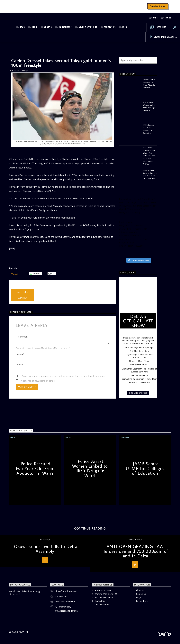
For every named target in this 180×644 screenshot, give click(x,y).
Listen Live (158, 27)
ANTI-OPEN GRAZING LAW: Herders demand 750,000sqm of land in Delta (135, 551)
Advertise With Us (88, 27)
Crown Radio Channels (163, 37)
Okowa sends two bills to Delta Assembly (46, 549)
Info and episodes (138, 393)
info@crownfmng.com (65, 601)
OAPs (155, 18)
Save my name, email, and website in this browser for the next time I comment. (64, 376)
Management (65, 27)
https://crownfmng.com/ (66, 591)
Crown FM (22, 632)
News (22, 27)
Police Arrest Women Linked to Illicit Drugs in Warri (90, 468)
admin (14, 287)
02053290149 (61, 596)
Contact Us (110, 27)
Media (34, 27)
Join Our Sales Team (104, 597)
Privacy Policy (142, 601)
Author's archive (23, 295)
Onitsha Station (158, 6)
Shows (168, 18)
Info (125, 27)
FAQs (139, 597)
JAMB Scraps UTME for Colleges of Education (145, 468)
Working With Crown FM (106, 594)
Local (13, 438)
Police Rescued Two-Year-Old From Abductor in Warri (35, 468)
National (125, 438)
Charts (48, 27)
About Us (140, 590)
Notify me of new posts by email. (38, 381)
